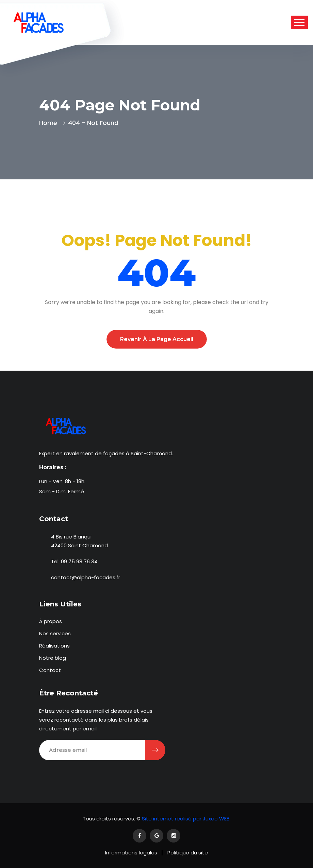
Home (50, 123)
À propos (51, 621)
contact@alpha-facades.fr (86, 577)
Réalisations (54, 646)
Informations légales (131, 853)
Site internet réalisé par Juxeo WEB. (186, 819)
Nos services (55, 633)
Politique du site (188, 853)
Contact (50, 670)
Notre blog (53, 658)
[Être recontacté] (155, 750)
